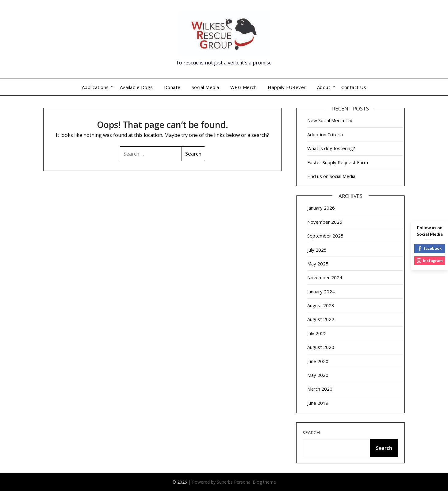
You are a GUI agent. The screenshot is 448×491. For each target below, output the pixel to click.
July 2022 (317, 333)
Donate (172, 87)
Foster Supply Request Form (338, 162)
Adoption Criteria (325, 134)
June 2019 (318, 403)
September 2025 (325, 236)
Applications (95, 87)
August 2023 (321, 305)
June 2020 (318, 361)
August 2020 (321, 347)
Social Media (205, 87)
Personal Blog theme (255, 482)
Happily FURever (287, 87)
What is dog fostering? (331, 148)
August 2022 (321, 319)
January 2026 (321, 208)
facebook (430, 248)
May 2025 (318, 264)
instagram (430, 261)
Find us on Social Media (331, 176)
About (324, 87)
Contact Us (354, 87)
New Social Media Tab (330, 120)
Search (311, 432)
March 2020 (320, 389)
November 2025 (325, 222)
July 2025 (317, 250)
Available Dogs (136, 87)
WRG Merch (244, 87)
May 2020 (318, 375)
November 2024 (325, 277)
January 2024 (321, 292)
